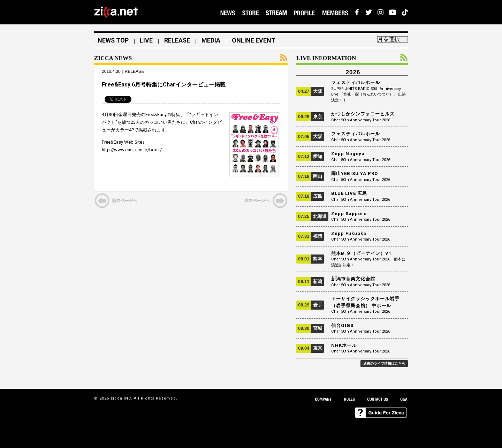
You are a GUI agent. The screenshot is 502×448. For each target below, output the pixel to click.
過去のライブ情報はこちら (384, 363)
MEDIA (212, 40)
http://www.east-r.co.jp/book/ (132, 150)
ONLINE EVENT (255, 40)
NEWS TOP (113, 40)
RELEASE (178, 40)
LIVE (147, 40)
